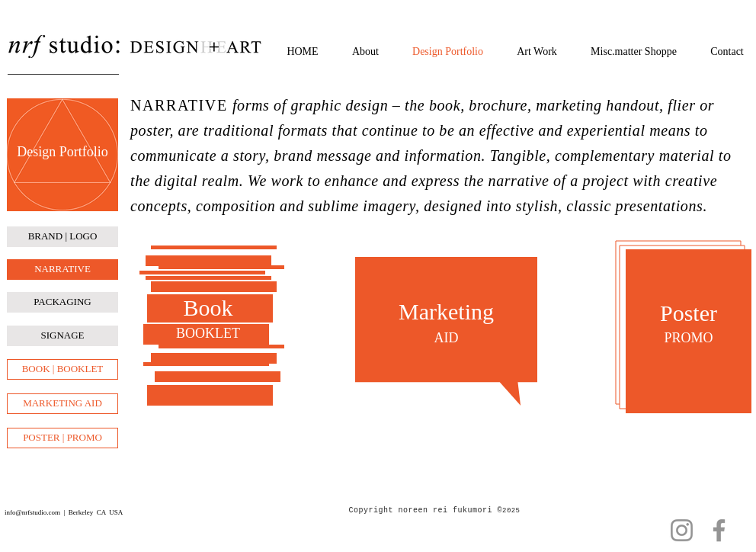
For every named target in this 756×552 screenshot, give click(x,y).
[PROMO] (689, 338)
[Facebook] (719, 530)
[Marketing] (446, 311)
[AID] (446, 339)
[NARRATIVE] (62, 270)
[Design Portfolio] (62, 152)
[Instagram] (682, 530)
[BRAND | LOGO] (62, 237)
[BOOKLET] (208, 334)
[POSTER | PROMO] (62, 438)
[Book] (208, 308)
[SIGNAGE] (62, 336)
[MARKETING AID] (62, 404)
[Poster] (689, 313)
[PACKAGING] (62, 302)
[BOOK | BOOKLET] (62, 369)
